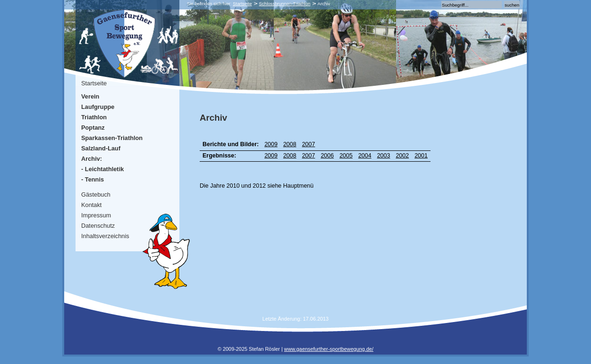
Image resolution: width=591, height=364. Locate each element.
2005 (346, 156)
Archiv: (92, 159)
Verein (90, 96)
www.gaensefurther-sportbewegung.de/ (329, 349)
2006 (327, 156)
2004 (365, 156)
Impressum (96, 215)
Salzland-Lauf (101, 148)
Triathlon (94, 117)
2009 (271, 144)
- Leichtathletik (102, 169)
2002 (402, 156)
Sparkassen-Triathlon (112, 138)
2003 (384, 156)
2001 (421, 156)
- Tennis (93, 179)
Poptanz (93, 128)
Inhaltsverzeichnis (105, 236)
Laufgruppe (98, 107)
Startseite (242, 4)
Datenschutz (98, 226)
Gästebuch (96, 194)
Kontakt (91, 205)
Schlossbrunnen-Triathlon (285, 4)
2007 (309, 144)
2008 (290, 144)
